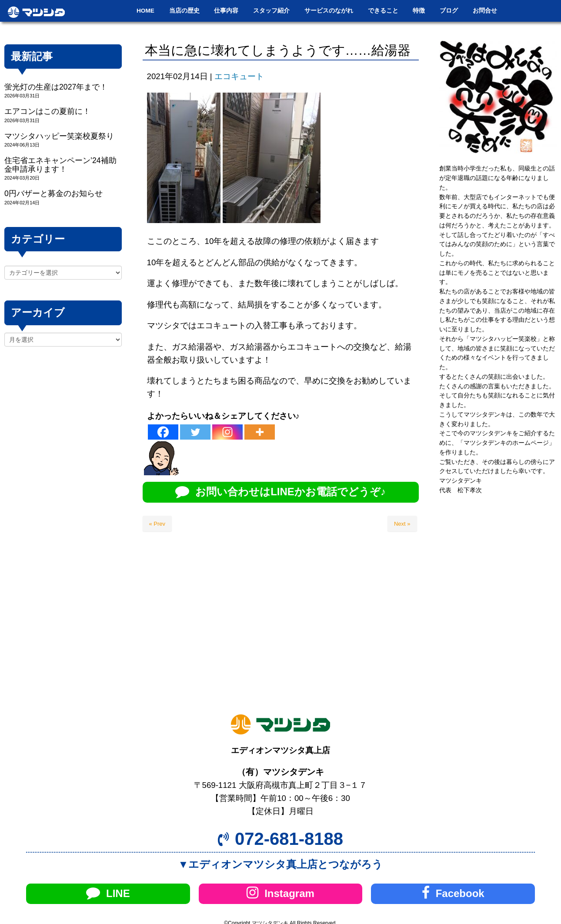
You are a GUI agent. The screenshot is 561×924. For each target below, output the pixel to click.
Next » (402, 524)
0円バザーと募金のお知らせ (53, 193)
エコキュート (239, 76)
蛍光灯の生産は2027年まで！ (56, 87)
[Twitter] (195, 432)
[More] (260, 432)
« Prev (157, 524)
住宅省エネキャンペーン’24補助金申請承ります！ (60, 165)
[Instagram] (227, 432)
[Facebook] (163, 432)
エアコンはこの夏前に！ (47, 111)
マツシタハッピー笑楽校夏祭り (59, 136)
